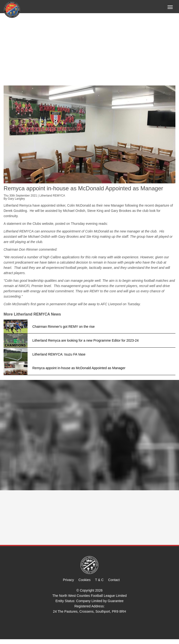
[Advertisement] (89, 50)
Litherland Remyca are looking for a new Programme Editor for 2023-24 (86, 340)
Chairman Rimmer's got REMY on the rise (64, 327)
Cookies (84, 580)
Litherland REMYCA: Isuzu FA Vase (59, 354)
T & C (99, 580)
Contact (114, 580)
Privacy (69, 580)
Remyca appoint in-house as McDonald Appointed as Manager (79, 368)
